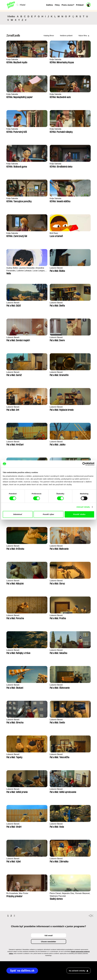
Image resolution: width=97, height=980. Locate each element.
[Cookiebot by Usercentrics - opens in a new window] (84, 464)
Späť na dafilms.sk (23, 971)
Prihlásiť (80, 5)
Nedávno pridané (66, 36)
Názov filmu (83, 36)
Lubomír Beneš (56, 268)
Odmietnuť (18, 514)
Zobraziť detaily (83, 507)
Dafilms (50, 5)
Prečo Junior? (68, 5)
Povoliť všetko (79, 514)
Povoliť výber (48, 514)
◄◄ (88, 916)
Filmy (57, 5)
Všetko (11, 16)
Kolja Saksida (12, 59)
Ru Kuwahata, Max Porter (18, 893)
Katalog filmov (49, 36)
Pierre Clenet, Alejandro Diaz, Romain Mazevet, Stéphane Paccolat (66, 895)
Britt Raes (54, 233)
